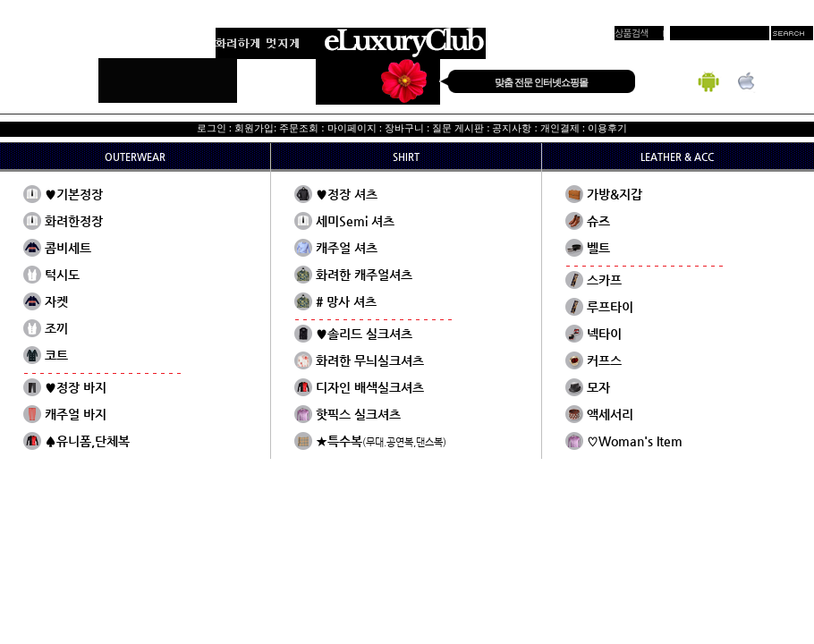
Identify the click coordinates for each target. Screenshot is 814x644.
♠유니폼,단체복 (87, 441)
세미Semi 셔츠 (355, 221)
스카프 (604, 280)
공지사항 (512, 128)
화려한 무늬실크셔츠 (370, 360)
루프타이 (610, 307)
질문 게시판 (458, 128)
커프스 (604, 360)
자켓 (56, 301)
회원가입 (254, 128)
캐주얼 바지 (76, 414)
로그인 (212, 128)
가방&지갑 (615, 194)
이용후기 (607, 128)
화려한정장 (74, 221)
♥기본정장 (74, 194)
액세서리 (610, 414)
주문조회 (299, 128)
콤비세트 (68, 248)
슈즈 (598, 221)
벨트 (598, 248)
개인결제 (560, 128)
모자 (598, 387)
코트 (56, 355)
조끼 (56, 328)
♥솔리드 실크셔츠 (364, 334)
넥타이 (604, 334)
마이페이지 (352, 128)
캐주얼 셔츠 (347, 248)
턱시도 (62, 275)
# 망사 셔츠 (346, 301)
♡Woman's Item (635, 441)
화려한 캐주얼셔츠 (364, 275)
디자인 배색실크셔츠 (370, 387)
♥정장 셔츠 (347, 194)
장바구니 (404, 128)
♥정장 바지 (76, 387)
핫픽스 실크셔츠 (358, 414)
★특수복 (381, 441)
